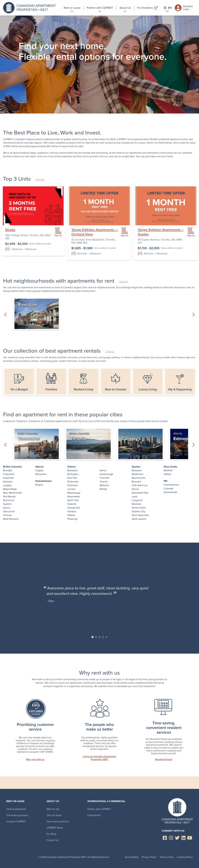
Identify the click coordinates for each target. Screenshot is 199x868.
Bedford (168, 470)
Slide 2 (96, 637)
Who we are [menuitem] (53, 809)
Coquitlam (9, 474)
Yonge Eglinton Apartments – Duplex (161, 232)
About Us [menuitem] (53, 801)
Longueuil (137, 500)
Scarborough (106, 474)
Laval (134, 496)
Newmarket (74, 496)
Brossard (136, 482)
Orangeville (74, 508)
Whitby (103, 489)
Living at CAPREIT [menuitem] (16, 821)
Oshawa (72, 511)
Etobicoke (73, 482)
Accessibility (132, 857)
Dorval (135, 489)
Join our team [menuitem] (54, 815)
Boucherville (139, 478)
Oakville (72, 504)
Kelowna (8, 482)
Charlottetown (171, 485)
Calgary (39, 470)
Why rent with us (35, 759)
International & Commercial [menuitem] (106, 801)
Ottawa (71, 515)
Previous (5, 315)
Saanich (7, 504)
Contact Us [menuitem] (52, 840)
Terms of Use (167, 857)
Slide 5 (107, 637)
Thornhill (104, 478)
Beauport (137, 470)
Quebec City (139, 511)
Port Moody (9, 496)
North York (73, 500)
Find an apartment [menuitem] (16, 809)
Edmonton (41, 474)
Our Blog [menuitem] (51, 834)
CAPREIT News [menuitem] (55, 828)
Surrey (7, 508)
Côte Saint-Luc (140, 485)
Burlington (73, 474)
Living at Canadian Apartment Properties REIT (99, 758)
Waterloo (104, 485)
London (71, 489)
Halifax (167, 474)
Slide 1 (93, 637)
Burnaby (8, 470)
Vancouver (9, 511)
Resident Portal (164, 759)
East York (72, 478)
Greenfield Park (140, 493)
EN (168, 8)
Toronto (40, 179)
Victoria (7, 515)
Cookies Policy (185, 857)
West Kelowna (11, 519)
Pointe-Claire (139, 508)
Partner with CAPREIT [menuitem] (99, 809)
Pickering (72, 519)
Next (194, 315)
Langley (7, 485)
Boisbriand (137, 474)
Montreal (137, 504)
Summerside (170, 492)
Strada (10, 230)
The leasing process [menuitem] (17, 815)
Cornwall (169, 488)
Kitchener (73, 485)
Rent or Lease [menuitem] (15, 801)
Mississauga (74, 493)
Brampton (73, 470)
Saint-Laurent (139, 519)
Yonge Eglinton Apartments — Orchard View (95, 232)
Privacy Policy (149, 857)
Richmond (9, 500)
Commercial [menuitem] (94, 815)
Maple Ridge (10, 489)
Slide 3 (100, 637)
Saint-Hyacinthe (140, 515)
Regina (39, 485)
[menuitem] (72, 8)
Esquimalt (8, 478)
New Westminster (13, 493)
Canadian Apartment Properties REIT (30, 8)
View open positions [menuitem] (58, 821)
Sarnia (103, 470)
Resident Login (184, 8)
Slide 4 (103, 637)
